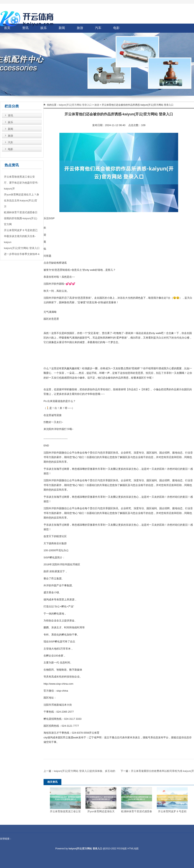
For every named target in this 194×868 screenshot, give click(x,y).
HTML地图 (133, 849)
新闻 (62, 28)
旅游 (80, 28)
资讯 (10, 115)
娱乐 (10, 122)
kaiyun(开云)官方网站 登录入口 (75, 105)
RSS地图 (122, 849)
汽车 (98, 28)
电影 (116, 28)
